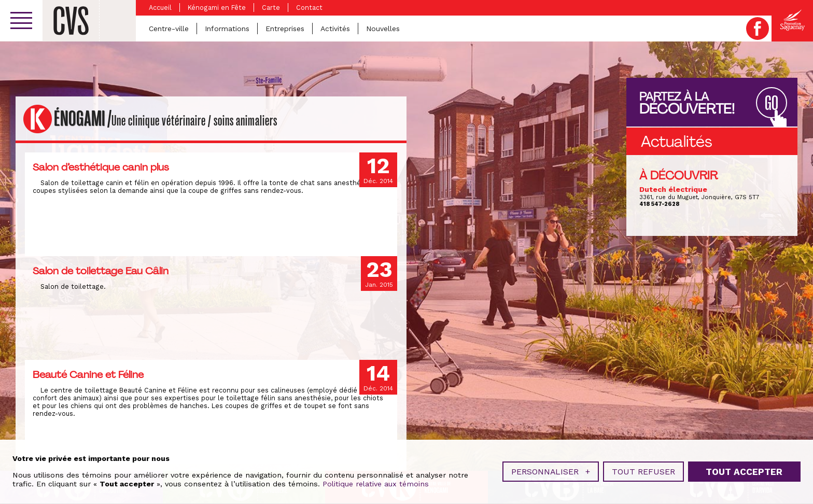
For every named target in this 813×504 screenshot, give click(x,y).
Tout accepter (744, 469)
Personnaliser (551, 470)
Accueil (160, 8)
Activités (335, 29)
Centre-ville (169, 29)
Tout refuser (643, 470)
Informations (227, 29)
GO (772, 103)
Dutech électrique (673, 189)
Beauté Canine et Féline (88, 374)
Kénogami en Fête (217, 8)
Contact (309, 8)
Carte (271, 8)
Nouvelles (383, 29)
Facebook (758, 29)
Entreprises (285, 29)
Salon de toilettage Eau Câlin (101, 271)
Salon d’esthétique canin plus (101, 167)
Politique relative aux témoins (376, 482)
